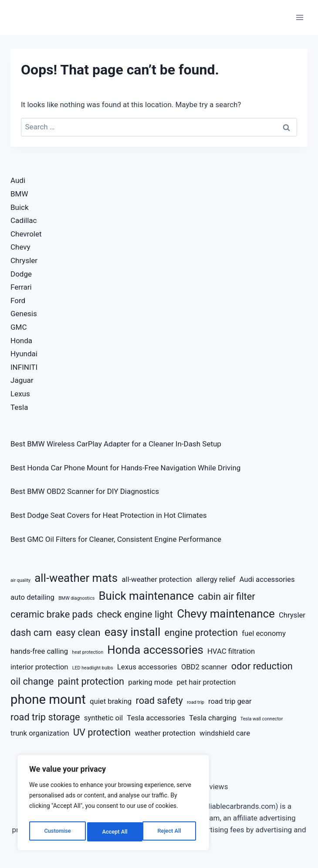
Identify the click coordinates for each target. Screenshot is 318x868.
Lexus (20, 394)
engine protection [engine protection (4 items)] (201, 633)
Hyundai (24, 354)
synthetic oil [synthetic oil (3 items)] (103, 718)
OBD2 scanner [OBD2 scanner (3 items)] (204, 667)
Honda (21, 341)
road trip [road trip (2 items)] (196, 702)
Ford (18, 301)
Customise (57, 832)
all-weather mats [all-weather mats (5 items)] (76, 578)
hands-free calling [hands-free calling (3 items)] (39, 651)
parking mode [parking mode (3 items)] (150, 682)
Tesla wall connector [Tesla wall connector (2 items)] (262, 719)
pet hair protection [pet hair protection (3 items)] (206, 682)
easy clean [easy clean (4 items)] (78, 633)
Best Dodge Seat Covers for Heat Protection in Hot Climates (108, 515)
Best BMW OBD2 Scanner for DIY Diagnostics (85, 491)
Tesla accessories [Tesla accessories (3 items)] (156, 718)
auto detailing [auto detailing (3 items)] (32, 597)
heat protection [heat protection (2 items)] (88, 652)
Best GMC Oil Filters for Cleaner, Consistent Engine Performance (116, 539)
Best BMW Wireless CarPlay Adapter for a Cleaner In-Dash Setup (116, 444)
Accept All (170, 832)
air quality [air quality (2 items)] (20, 580)
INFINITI (24, 367)
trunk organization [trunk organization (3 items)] (40, 733)
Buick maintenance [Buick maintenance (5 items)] (146, 596)
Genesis (24, 314)
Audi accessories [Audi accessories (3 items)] (267, 579)
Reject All (114, 832)
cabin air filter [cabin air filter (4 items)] (226, 596)
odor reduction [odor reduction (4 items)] (262, 666)
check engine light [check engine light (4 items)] (135, 614)
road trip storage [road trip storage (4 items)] (45, 717)
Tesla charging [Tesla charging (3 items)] (213, 718)
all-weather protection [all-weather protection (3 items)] (157, 579)
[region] (113, 805)
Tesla (19, 407)
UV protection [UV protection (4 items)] (102, 732)
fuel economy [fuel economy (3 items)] (264, 633)
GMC (19, 327)
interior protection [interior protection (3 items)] (39, 667)
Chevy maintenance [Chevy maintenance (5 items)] (226, 614)
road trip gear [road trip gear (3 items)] (230, 701)
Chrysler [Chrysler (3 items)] (292, 615)
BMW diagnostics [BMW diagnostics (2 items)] (76, 598)
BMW (19, 194)
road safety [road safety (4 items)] (159, 701)
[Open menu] (299, 17)
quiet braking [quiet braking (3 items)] (111, 701)
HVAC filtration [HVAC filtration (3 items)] (231, 651)
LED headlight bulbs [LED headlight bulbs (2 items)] (93, 668)
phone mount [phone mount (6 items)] (48, 699)
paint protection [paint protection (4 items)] (91, 681)
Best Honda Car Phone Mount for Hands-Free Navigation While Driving (125, 468)
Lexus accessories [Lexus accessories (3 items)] (147, 667)
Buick (20, 207)
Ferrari (21, 287)
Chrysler (24, 260)
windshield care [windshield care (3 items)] (225, 733)
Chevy (20, 247)
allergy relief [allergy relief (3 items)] (216, 579)
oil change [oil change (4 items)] (32, 681)
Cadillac (24, 220)
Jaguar (22, 380)
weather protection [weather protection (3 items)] (165, 733)
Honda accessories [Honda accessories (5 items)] (155, 650)
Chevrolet (26, 234)
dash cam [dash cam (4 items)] (31, 633)
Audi (18, 180)
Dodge (21, 274)
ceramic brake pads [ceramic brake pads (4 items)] (52, 614)
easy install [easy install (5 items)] (132, 632)
